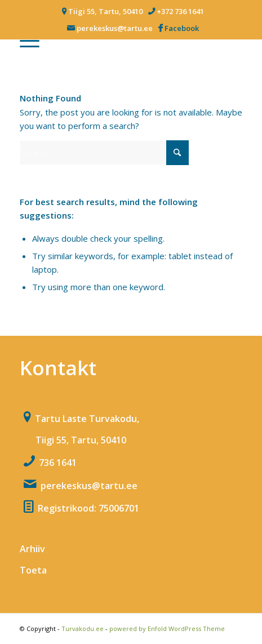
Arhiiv (32, 549)
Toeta (33, 570)
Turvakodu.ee (83, 629)
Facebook (182, 28)
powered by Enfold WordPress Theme (167, 629)
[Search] (104, 153)
